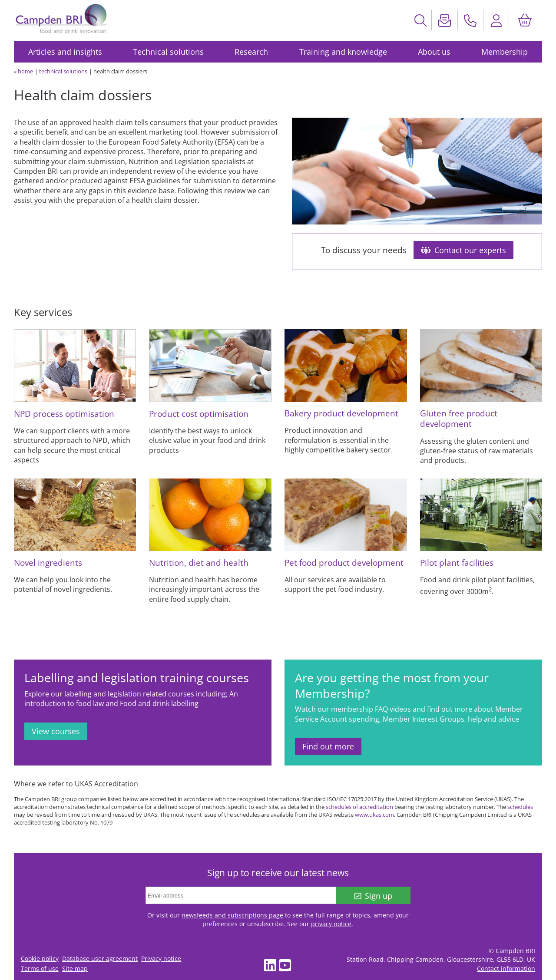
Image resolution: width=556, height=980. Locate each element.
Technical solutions (168, 52)
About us (434, 52)
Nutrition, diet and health (199, 563)
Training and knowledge (343, 52)
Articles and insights (65, 52)
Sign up (373, 896)
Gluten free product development (459, 418)
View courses (56, 731)
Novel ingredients (48, 563)
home (25, 71)
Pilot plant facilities (457, 563)
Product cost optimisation (199, 414)
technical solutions (63, 71)
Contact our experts (463, 250)
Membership (505, 52)
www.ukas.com (374, 815)
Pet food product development (344, 563)
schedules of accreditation (359, 807)
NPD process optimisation (64, 414)
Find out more (328, 746)
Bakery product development (341, 413)
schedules (520, 807)
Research (251, 52)
